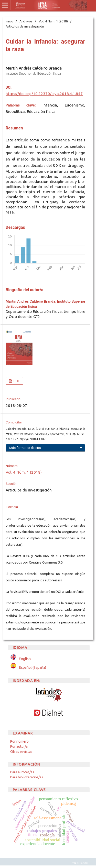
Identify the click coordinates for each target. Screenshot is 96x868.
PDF (16, 381)
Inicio (9, 21)
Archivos (26, 21)
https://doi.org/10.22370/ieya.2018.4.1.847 (44, 94)
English (25, 659)
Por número (19, 741)
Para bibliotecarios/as (27, 777)
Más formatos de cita (25, 448)
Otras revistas (21, 752)
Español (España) (33, 667)
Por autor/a (19, 746)
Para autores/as (22, 772)
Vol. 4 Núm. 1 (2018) (53, 21)
